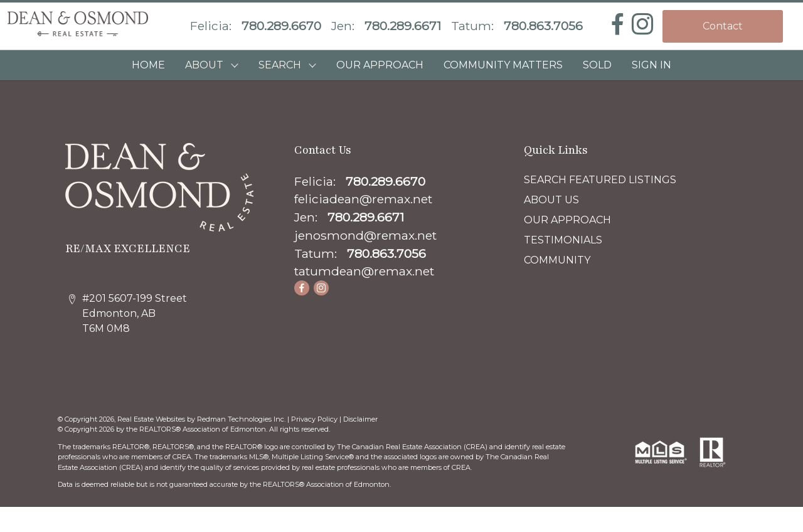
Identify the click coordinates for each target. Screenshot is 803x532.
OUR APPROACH (380, 65)
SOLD (597, 65)
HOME (148, 65)
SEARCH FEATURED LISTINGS (600, 180)
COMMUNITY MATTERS (503, 65)
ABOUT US (551, 200)
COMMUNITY (557, 260)
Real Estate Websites (152, 419)
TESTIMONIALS (563, 240)
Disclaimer (360, 419)
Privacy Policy (314, 419)
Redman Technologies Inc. (242, 419)
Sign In (651, 65)
